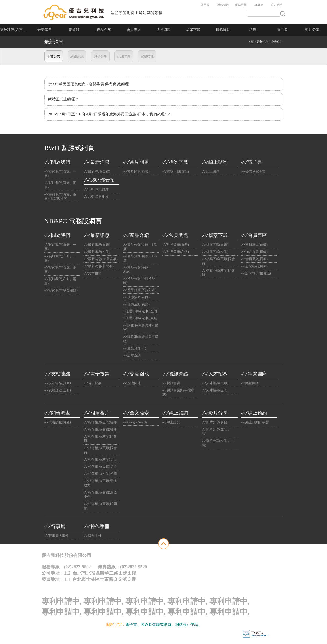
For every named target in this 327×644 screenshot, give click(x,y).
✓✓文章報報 (93, 273)
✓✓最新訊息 (97, 235)
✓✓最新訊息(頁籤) (97, 245)
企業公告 (54, 56)
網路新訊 (77, 56)
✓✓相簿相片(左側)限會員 (100, 439)
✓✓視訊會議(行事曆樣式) (179, 392)
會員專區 (134, 30)
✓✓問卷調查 (57, 413)
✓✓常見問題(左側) (176, 252)
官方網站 (277, 5)
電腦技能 (147, 56)
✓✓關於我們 (57, 162)
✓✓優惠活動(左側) (136, 297)
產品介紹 (104, 30)
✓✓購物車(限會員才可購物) (141, 327)
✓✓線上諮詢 (215, 162)
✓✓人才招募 (215, 374)
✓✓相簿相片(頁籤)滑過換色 (100, 495)
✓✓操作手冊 (97, 526)
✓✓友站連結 (57, 374)
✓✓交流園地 (136, 374)
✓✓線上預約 (254, 413)
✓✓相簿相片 (97, 413)
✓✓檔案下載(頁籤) (176, 171)
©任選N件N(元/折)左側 (140, 311)
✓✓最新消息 (97, 162)
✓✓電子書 (252, 162)
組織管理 (124, 56)
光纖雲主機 (211, 625)
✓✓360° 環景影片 (96, 196)
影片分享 (312, 30)
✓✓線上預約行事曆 (255, 422)
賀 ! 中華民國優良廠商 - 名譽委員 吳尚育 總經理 (89, 84)
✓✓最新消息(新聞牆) (99, 266)
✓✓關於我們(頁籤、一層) (60, 174)
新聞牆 (74, 30)
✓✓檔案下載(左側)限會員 (218, 273)
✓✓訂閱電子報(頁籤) (256, 273)
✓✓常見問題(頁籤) (136, 171)
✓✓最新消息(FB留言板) (101, 259)
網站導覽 (241, 5)
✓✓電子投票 (97, 374)
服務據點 (223, 30)
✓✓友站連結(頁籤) (58, 383)
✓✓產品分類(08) (135, 348)
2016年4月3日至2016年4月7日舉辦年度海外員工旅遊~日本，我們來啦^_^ (109, 114)
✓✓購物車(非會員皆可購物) (141, 339)
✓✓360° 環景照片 (96, 189)
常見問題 (163, 30)
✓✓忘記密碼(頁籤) (254, 266)
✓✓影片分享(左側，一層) (218, 432)
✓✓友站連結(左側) (58, 390)
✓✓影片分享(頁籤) (215, 422)
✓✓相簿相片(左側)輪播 (100, 422)
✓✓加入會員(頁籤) (254, 252)
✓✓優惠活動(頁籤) (136, 304)
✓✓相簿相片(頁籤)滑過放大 (100, 483)
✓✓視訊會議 (175, 374)
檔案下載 (193, 30)
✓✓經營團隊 (254, 374)
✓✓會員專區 (254, 235)
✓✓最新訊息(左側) (97, 252)
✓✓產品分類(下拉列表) (140, 290)
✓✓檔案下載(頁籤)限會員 (218, 261)
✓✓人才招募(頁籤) (215, 383)
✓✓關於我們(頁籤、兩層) (60, 185)
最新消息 (45, 30)
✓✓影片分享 (215, 413)
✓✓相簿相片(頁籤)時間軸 (100, 506)
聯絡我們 (223, 5)
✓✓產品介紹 (136, 235)
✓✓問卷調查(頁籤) (58, 422)
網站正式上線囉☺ (63, 99)
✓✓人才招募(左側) (215, 390)
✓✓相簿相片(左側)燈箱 (100, 474)
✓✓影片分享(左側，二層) (218, 443)
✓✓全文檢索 (136, 413)
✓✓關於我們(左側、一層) (60, 258)
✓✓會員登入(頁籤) (254, 259)
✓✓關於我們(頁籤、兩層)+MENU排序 (60, 196)
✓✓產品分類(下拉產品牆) (139, 281)
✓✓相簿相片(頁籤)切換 (100, 467)
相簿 (253, 30)
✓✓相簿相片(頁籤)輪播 (100, 429)
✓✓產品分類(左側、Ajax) (138, 270)
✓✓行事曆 (55, 526)
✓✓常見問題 (136, 162)
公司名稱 (104, 12)
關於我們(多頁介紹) (15, 30)
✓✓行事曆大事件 (57, 536)
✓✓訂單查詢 (132, 355)
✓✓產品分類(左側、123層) (140, 247)
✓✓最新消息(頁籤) (97, 171)
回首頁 (205, 5)
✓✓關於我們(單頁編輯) (61, 291)
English (259, 5)
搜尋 (283, 14)
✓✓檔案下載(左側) (215, 252)
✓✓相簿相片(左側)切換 (100, 459)
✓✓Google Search (135, 422)
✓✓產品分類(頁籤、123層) (140, 258)
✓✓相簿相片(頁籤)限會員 (100, 450)
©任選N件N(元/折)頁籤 (140, 318)
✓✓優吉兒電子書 (253, 171)
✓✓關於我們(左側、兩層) (60, 281)
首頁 (251, 42)
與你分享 (100, 56)
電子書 (282, 30)
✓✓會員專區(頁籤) (254, 245)
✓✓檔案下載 (175, 162)
